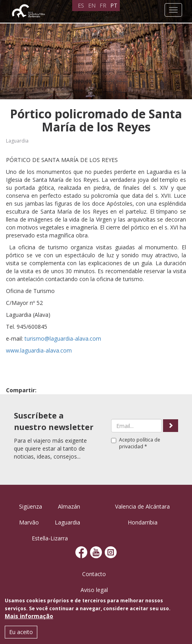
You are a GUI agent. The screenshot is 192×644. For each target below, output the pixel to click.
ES (81, 5)
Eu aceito (21, 632)
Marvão (29, 522)
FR (103, 5)
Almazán (69, 506)
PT (114, 5)
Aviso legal (94, 590)
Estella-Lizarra (50, 538)
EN (92, 5)
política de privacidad (140, 443)
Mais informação (29, 616)
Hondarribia (143, 522)
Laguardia (17, 141)
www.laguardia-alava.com (39, 350)
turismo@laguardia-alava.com (63, 338)
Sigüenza (31, 506)
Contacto (94, 574)
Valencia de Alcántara (142, 506)
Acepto (136, 443)
